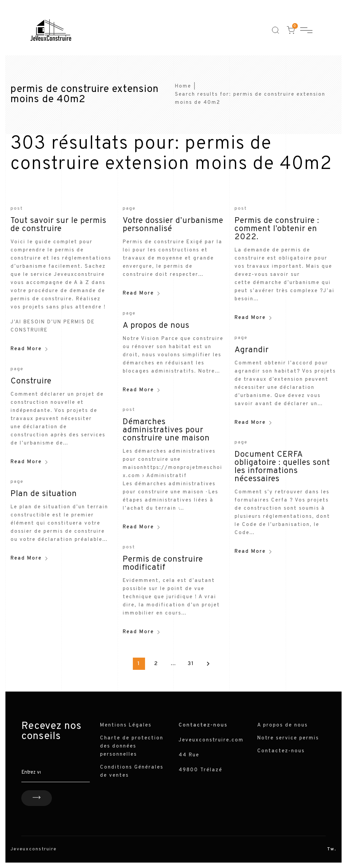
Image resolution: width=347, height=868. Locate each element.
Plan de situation (44, 494)
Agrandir (252, 350)
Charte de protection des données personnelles (132, 746)
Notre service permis (288, 738)
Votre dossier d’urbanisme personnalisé (173, 225)
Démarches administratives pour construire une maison (166, 430)
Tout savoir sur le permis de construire (58, 225)
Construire (31, 381)
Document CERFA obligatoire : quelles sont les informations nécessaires (282, 467)
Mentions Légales (126, 725)
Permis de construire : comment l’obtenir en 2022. (277, 229)
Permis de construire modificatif (163, 564)
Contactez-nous (281, 751)
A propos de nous (156, 326)
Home (183, 86)
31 (191, 664)
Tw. (332, 849)
